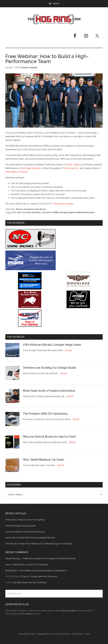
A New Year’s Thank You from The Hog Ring (25, 520)
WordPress (77, 634)
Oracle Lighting (73, 165)
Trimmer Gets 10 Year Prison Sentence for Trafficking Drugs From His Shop (39, 544)
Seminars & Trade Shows (35, 209)
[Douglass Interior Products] (78, 289)
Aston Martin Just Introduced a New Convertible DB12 (43, 571)
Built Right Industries (31, 168)
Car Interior (47, 212)
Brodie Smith (11, 571)
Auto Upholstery (34, 212)
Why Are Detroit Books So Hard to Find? (49, 437)
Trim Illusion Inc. (71, 168)
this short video (68, 611)
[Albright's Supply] (30, 326)
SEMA (55, 212)
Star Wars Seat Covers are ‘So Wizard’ (30, 582)
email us (29, 614)
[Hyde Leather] (78, 307)
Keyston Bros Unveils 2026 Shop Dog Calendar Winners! (30, 538)
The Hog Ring (54, 19)
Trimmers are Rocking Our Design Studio (50, 368)
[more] (68, 350)
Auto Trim (22, 212)
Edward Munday (13, 559)
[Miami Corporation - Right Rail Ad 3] (31, 269)
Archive (19, 209)
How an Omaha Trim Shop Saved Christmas (25, 532)
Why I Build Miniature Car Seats (43, 460)
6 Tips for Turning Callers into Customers (39, 576)
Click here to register (63, 204)
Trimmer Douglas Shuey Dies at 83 (21, 526)
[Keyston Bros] (30, 307)
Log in (87, 634)
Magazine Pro (43, 634)
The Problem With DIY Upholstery (45, 414)
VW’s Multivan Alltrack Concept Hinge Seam (52, 345)
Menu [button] (56, 4)
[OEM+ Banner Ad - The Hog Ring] (30, 289)
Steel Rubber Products (17, 172)
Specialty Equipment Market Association (77, 212)
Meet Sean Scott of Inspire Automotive (49, 391)
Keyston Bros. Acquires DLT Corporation (31, 565)
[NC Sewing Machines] (31, 248)
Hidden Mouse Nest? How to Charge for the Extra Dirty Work (49, 559)
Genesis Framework (62, 634)
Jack (7, 565)
